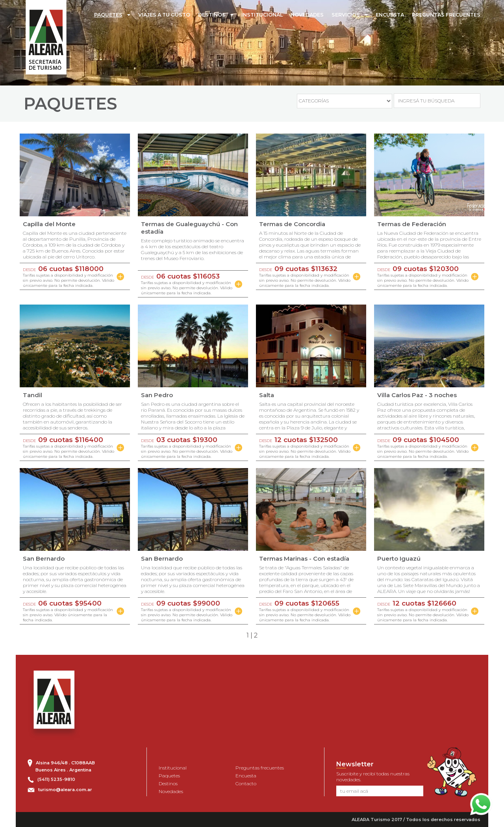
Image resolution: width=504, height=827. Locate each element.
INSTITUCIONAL (262, 15)
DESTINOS (212, 15)
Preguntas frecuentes (260, 768)
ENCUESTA (390, 15)
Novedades (171, 791)
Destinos (168, 783)
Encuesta (246, 776)
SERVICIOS (346, 15)
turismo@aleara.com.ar (65, 790)
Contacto (246, 783)
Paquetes (169, 776)
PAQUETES (108, 15)
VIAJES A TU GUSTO (164, 15)
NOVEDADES (307, 15)
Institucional (173, 768)
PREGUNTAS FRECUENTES (446, 15)
